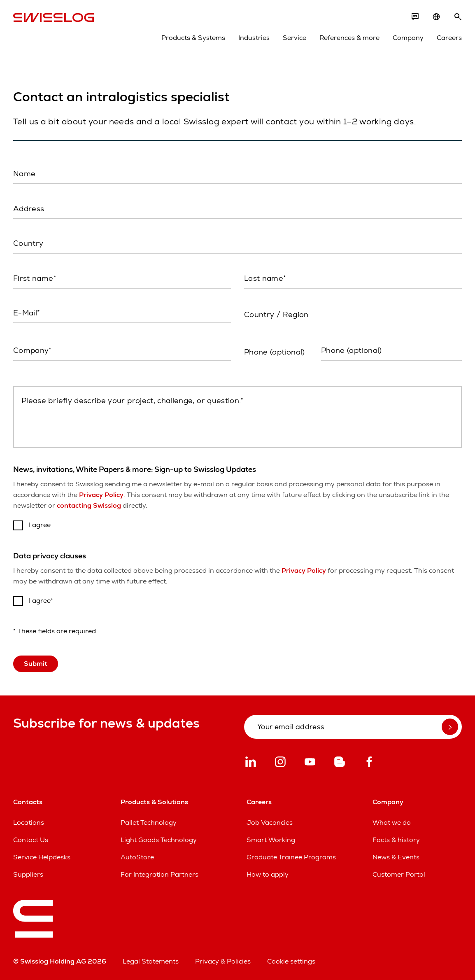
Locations (29, 822)
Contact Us (31, 840)
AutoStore (137, 857)
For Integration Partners (159, 874)
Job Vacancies (270, 822)
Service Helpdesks (42, 857)
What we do (392, 822)
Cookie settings (291, 961)
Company (408, 38)
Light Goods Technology (159, 840)
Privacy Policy (101, 495)
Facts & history (396, 840)
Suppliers (28, 874)
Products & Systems (193, 38)
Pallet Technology (149, 822)
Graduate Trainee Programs (291, 857)
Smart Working (271, 840)
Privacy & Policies (223, 961)
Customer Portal (399, 874)
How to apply (268, 874)
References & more (349, 38)
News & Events (396, 857)
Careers (449, 38)
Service (295, 38)
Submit (36, 664)
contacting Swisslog (89, 505)
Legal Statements (151, 961)
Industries (254, 38)
